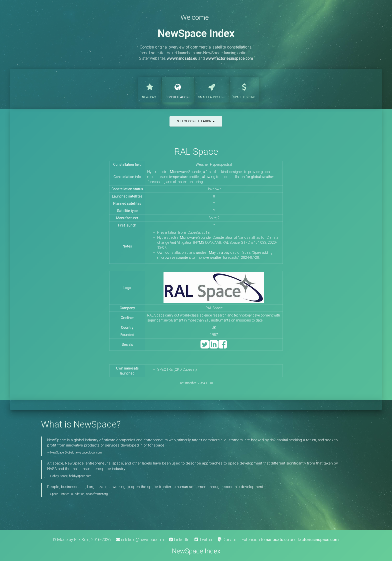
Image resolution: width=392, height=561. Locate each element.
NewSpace (150, 89)
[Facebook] (223, 347)
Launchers (212, 89)
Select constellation (196, 121)
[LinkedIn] (214, 347)
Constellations (178, 89)
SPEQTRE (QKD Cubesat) (177, 369)
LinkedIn (179, 539)
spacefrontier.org (97, 494)
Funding (244, 89)
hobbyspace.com (80, 476)
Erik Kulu (82, 539)
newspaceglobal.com (88, 452)
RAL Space (196, 152)
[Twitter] (205, 347)
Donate (227, 539)
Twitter (203, 539)
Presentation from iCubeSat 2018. (184, 232)
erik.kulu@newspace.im (140, 539)
